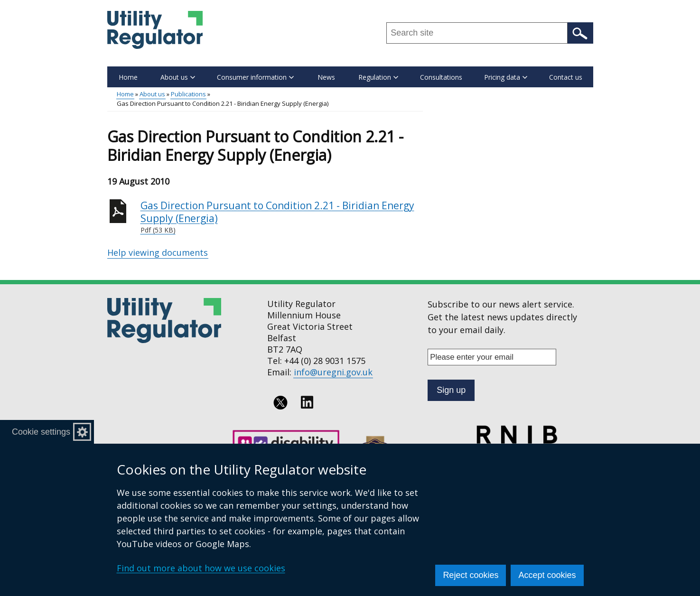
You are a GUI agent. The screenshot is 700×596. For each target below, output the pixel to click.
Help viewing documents (158, 252)
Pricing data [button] (506, 77)
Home (128, 77)
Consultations (441, 77)
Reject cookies (471, 575)
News (326, 77)
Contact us (566, 77)
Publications (188, 94)
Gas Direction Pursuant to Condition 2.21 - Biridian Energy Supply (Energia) (282, 217)
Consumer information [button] (255, 77)
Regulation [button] (378, 77)
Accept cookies (547, 575)
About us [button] (178, 77)
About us (152, 94)
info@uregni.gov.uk (333, 372)
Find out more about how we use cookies (201, 568)
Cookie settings (41, 432)
